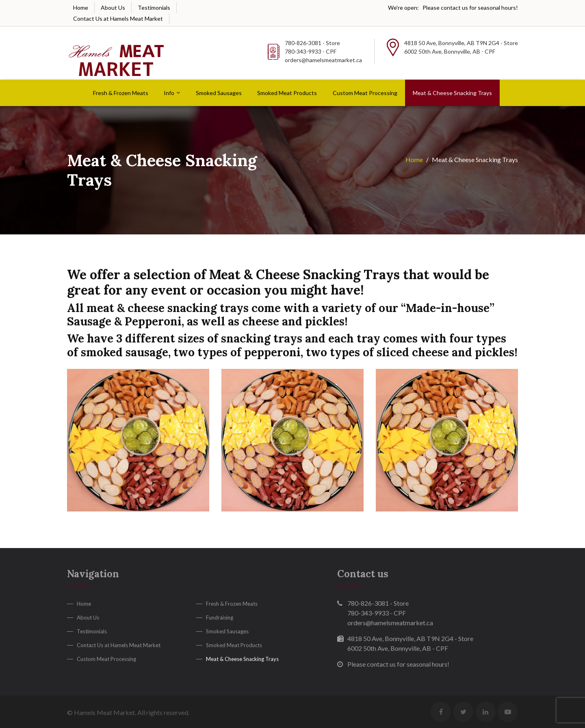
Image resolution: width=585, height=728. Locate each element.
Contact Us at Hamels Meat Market (118, 18)
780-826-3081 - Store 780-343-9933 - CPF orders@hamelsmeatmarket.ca (323, 51)
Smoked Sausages (219, 93)
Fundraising (220, 617)
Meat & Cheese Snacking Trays (452, 93)
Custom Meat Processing (365, 93)
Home (81, 8)
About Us (113, 8)
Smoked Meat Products (287, 93)
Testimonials (154, 8)
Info (169, 93)
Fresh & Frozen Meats (121, 93)
